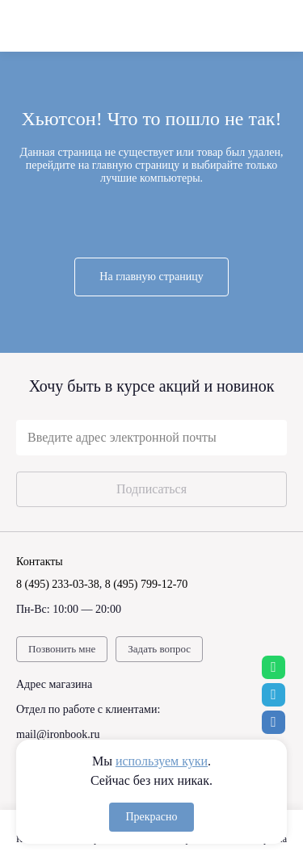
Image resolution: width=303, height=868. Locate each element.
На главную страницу (151, 277)
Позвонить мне (62, 649)
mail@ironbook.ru (58, 734)
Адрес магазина (54, 684)
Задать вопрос (159, 649)
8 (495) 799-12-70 (147, 584)
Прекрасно (151, 817)
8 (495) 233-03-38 (58, 584)
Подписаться (151, 489)
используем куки (162, 761)
